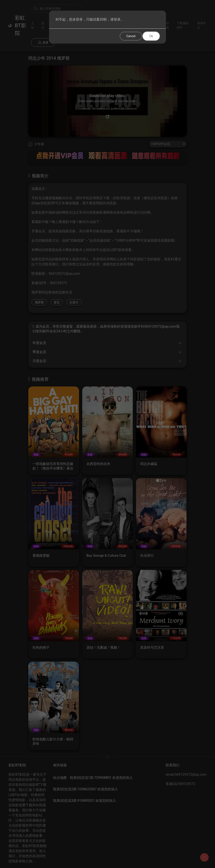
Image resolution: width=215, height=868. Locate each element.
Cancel (131, 36)
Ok (151, 36)
